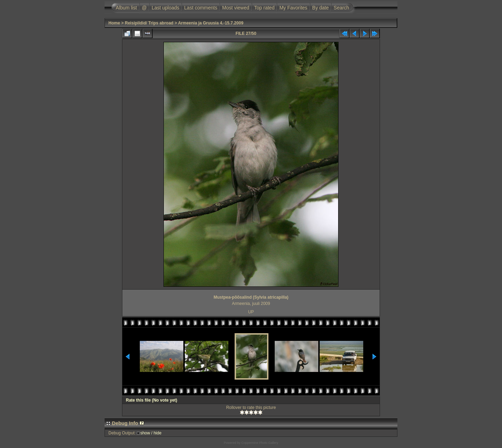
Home (114, 23)
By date (321, 8)
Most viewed (236, 8)
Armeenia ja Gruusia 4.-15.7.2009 (211, 23)
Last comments (201, 8)
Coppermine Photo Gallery (260, 443)
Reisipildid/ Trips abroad (149, 23)
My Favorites (293, 8)
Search (341, 8)
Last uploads (165, 8)
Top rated (264, 8)
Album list (126, 8)
